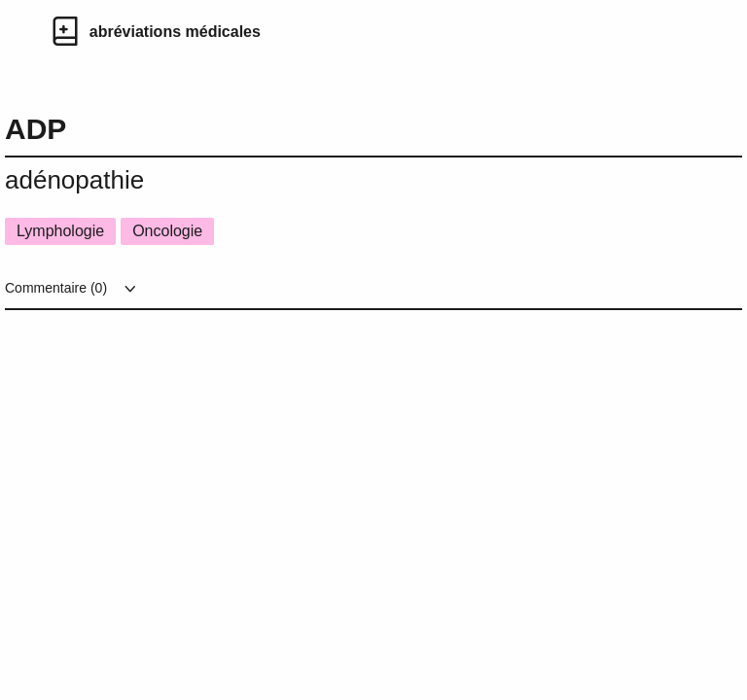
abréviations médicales (175, 32)
